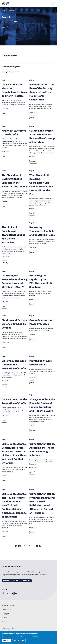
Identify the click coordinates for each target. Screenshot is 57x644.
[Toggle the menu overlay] (54, 3)
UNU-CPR (11, 11)
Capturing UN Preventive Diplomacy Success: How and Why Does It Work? (15, 281)
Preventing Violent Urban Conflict (40, 363)
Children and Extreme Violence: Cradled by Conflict (15, 324)
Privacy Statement (8, 606)
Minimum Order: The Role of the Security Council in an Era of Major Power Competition (41, 92)
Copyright (5, 614)
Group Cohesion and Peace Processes (41, 322)
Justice (5, 262)
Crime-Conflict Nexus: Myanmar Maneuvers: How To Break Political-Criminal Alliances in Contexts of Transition (42, 503)
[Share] (8, 27)
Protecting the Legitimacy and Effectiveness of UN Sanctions (41, 281)
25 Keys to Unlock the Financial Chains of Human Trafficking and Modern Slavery (42, 405)
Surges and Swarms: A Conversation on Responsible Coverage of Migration (42, 136)
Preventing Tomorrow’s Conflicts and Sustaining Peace (42, 231)
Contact (4, 622)
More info (35, 636)
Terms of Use (6, 610)
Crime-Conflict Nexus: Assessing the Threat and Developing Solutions (42, 450)
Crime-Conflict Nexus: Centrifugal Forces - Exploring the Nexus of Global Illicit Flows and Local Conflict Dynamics (14, 453)
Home (3, 11)
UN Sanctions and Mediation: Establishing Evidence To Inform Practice (15, 90)
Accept (6, 641)
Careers (4, 618)
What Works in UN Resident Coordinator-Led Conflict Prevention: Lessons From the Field (41, 185)
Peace (4, 113)
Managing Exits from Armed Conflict (14, 132)
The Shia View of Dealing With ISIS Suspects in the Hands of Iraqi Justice (15, 181)
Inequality (33, 162)
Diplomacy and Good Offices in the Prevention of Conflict (15, 365)
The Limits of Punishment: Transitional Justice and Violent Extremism (13, 235)
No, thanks (19, 641)
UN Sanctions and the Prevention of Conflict (15, 401)
